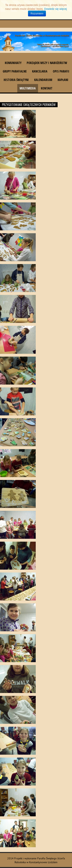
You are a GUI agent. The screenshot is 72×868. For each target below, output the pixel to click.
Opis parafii (61, 71)
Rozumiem (37, 13)
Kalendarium (43, 80)
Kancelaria (40, 71)
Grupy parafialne (15, 71)
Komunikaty (13, 63)
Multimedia (28, 88)
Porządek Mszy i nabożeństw (47, 63)
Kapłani (63, 80)
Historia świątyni (16, 80)
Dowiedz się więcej (55, 9)
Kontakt (47, 88)
